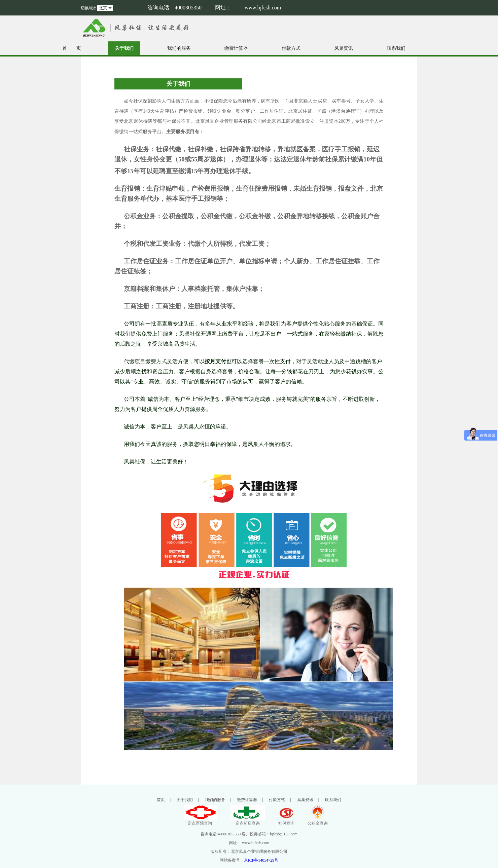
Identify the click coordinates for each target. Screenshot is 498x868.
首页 (161, 800)
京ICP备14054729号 (261, 860)
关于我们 (124, 48)
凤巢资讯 (344, 48)
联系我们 (396, 48)
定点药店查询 (248, 821)
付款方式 (291, 48)
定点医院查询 (200, 821)
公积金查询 (318, 821)
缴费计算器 (236, 48)
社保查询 (286, 821)
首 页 (72, 48)
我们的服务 (179, 48)
